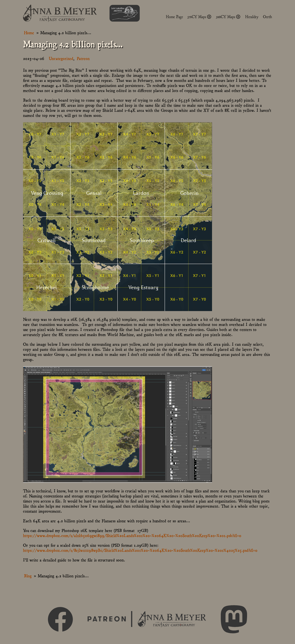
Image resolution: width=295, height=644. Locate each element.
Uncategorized (61, 58)
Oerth (267, 17)
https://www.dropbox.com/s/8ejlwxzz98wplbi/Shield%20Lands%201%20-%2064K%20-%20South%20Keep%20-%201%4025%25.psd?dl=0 (140, 550)
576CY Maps (200, 17)
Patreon (83, 58)
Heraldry (252, 17)
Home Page (174, 17)
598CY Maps (228, 17)
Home (29, 32)
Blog (28, 576)
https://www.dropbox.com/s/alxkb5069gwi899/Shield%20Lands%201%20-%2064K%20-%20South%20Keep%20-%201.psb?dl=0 (132, 535)
